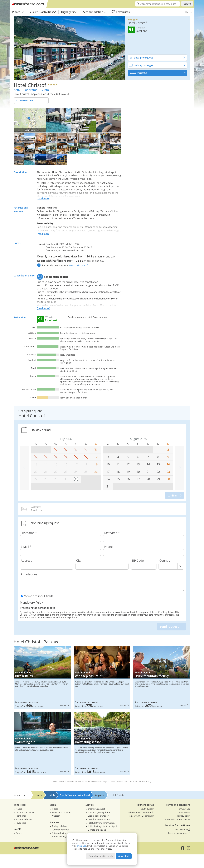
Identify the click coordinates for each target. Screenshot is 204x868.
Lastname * (112, 533)
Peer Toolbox (183, 830)
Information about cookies (177, 819)
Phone (108, 547)
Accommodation (93, 12)
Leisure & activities (41, 12)
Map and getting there (99, 812)
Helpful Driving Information (101, 823)
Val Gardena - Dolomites (141, 812)
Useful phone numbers (99, 819)
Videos (55, 809)
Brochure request (96, 809)
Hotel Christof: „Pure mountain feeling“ (162, 677)
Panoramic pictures (61, 812)
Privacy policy (184, 816)
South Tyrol (147, 809)
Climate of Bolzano (97, 830)
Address (26, 561)
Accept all (124, 856)
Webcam (56, 816)
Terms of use (184, 809)
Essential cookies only (101, 856)
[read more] (44, 199)
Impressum (185, 812)
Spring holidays (59, 826)
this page (82, 846)
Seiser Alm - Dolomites (142, 816)
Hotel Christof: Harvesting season (102, 743)
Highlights (67, 12)
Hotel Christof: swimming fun (42, 743)
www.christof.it (159, 73)
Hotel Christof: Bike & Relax (42, 677)
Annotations (29, 574)
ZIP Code (138, 561)
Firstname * (29, 533)
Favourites (121, 12)
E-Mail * (26, 547)
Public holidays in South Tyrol (102, 826)
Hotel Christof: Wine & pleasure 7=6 (102, 677)
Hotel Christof (30, 85)
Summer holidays (60, 830)
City (79, 561)
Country (165, 561)
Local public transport (98, 816)
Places (16, 12)
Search (187, 4)
